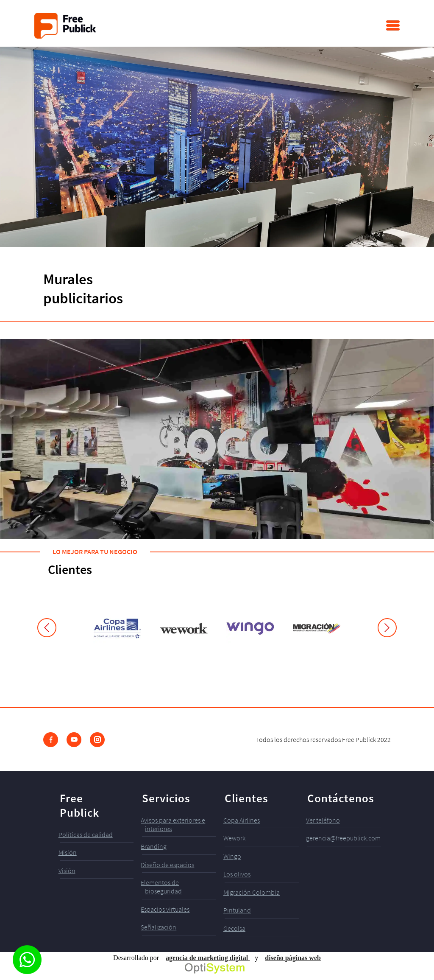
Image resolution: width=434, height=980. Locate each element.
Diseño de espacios (167, 865)
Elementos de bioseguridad (161, 887)
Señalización (159, 927)
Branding (154, 846)
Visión (67, 871)
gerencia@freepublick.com (343, 838)
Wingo (232, 856)
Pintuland (237, 910)
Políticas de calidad (86, 834)
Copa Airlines (242, 820)
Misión (68, 852)
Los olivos (237, 874)
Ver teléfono (323, 820)
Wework (234, 838)
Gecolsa (234, 928)
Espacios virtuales (165, 909)
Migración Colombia (252, 892)
